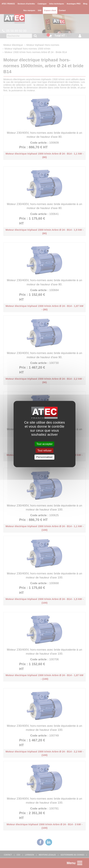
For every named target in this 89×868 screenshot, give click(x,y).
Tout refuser (44, 451)
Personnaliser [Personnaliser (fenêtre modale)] (44, 457)
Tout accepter (44, 444)
